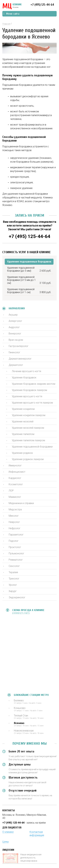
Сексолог (14, 566)
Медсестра (15, 509)
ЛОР (11, 491)
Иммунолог (15, 465)
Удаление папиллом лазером (28, 440)
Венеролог (15, 334)
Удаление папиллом (23, 434)
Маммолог (15, 497)
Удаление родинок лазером (28, 459)
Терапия (13, 572)
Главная (6, 24)
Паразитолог (16, 535)
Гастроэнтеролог (19, 346)
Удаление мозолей (23, 422)
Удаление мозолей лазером (28, 428)
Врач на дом (16, 340)
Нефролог (15, 528)
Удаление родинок (22, 453)
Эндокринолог (17, 597)
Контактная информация (37, 834)
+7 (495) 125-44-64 (42, 5)
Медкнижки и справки (21, 503)
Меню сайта (11, 14)
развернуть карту (21, 613)
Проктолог (15, 547)
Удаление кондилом (23, 409)
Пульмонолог (16, 553)
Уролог (13, 585)
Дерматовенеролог (20, 359)
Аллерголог (15, 321)
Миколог (14, 516)
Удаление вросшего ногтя (27, 396)
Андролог (14, 327)
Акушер (13, 315)
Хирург (13, 591)
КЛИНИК (12, 6)
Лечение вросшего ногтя (26, 371)
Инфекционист (17, 472)
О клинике (8, 832)
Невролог (14, 522)
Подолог (14, 541)
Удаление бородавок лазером (29, 390)
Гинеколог (14, 352)
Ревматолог (16, 560)
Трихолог (14, 579)
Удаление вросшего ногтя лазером (32, 403)
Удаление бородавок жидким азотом (34, 384)
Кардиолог (15, 478)
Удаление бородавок (24, 378)
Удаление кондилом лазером (29, 415)
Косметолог (16, 484)
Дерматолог (16, 365)
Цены (6, 842)
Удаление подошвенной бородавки (32, 447)
